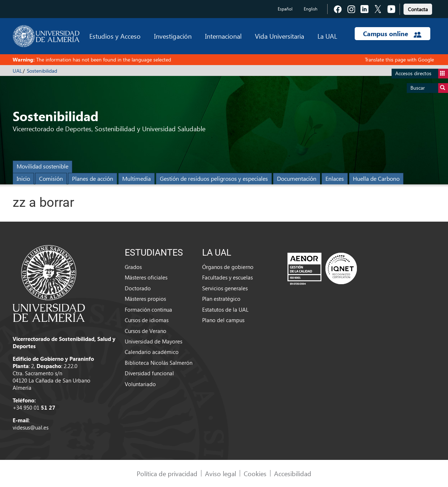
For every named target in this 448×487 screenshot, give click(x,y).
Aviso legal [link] (221, 473)
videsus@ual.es (31, 427)
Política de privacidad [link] (167, 473)
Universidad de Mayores (153, 341)
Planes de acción (93, 178)
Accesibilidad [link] (293, 473)
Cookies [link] (255, 473)
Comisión (51, 178)
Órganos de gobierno (228, 267)
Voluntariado (140, 384)
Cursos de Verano (146, 331)
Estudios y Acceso (115, 36)
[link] (418, 8)
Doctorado (138, 288)
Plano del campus (223, 320)
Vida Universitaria (280, 36)
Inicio (23, 178)
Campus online (392, 34)
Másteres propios (145, 299)
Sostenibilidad (42, 71)
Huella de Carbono (376, 178)
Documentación (297, 178)
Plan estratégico (221, 299)
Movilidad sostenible (42, 166)
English (311, 9)
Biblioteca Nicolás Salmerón (159, 363)
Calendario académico (152, 352)
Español (285, 9)
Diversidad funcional (149, 373)
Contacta (418, 9)
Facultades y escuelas (227, 277)
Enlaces (335, 178)
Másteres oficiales (146, 277)
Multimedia (136, 178)
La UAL (327, 36)
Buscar (429, 88)
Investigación (173, 36)
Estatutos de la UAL (225, 309)
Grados (133, 267)
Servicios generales (225, 288)
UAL (17, 71)
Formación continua (148, 309)
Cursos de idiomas (147, 320)
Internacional (223, 36)
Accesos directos (422, 74)
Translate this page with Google (399, 59)
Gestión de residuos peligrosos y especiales (214, 178)
